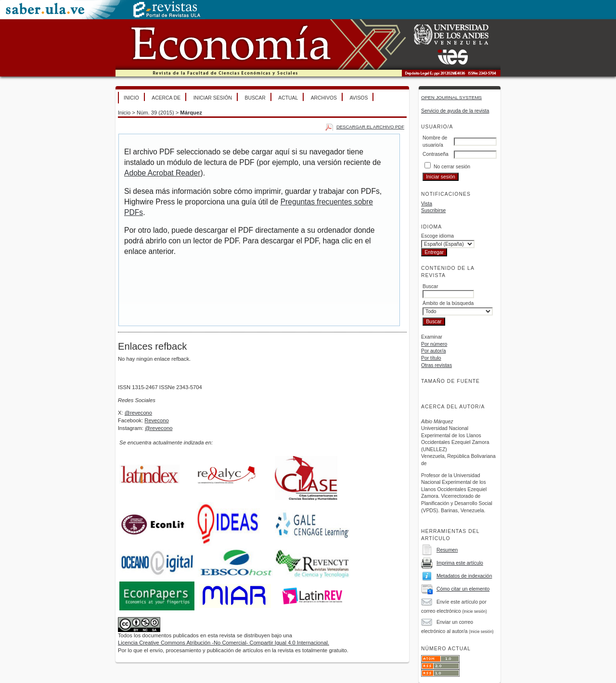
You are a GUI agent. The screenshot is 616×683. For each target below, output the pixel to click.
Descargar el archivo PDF (370, 127)
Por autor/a (433, 351)
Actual (288, 98)
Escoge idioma (437, 236)
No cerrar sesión (452, 167)
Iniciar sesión (213, 98)
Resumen (447, 550)
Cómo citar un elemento (463, 589)
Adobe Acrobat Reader (162, 173)
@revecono (138, 413)
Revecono (156, 420)
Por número (434, 344)
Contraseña (436, 154)
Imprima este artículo (460, 563)
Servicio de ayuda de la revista (455, 111)
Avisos (359, 98)
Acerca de (166, 98)
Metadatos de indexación (464, 576)
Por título (431, 358)
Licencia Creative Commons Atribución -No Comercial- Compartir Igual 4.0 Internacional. (224, 643)
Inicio (131, 98)
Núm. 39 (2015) (155, 113)
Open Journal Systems (451, 97)
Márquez (191, 113)
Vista (427, 204)
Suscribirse (433, 210)
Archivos (324, 98)
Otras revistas (436, 365)
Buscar (255, 98)
